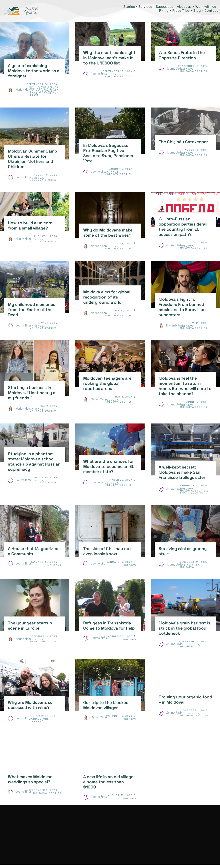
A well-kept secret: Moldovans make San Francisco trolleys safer (182, 472)
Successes (165, 7)
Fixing (164, 11)
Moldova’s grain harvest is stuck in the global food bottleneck (184, 628)
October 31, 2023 (44, 716)
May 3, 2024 (124, 397)
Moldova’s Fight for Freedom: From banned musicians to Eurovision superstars (182, 307)
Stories (129, 7)
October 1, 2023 (195, 710)
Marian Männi (20, 89)
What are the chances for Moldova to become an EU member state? (109, 467)
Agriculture (190, 565)
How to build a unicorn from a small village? (30, 226)
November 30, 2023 (118, 636)
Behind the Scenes (44, 87)
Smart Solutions (194, 493)
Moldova (51, 89)
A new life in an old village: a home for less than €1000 (109, 782)
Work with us (206, 7)
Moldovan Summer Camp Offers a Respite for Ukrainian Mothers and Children (32, 159)
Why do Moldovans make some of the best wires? (108, 233)
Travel (35, 95)
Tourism (50, 93)
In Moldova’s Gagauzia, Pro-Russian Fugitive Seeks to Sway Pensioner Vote (108, 153)
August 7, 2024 (121, 169)
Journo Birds (95, 73)
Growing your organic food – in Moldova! (185, 700)
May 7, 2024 (49, 406)
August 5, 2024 (196, 150)
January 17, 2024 (120, 562)
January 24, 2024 (44, 562)
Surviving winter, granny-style (184, 551)
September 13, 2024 (118, 71)
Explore (36, 89)
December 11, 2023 (43, 636)
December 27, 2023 (194, 562)
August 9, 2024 (45, 175)
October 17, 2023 (119, 716)
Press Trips (181, 11)
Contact (211, 11)
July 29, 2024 (123, 243)
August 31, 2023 (120, 795)
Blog (197, 11)
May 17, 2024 (199, 323)
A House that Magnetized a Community (33, 551)
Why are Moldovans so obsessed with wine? (30, 705)
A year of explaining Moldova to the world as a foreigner (34, 71)
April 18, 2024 (197, 402)
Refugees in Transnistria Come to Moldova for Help (109, 626)
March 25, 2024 (46, 478)
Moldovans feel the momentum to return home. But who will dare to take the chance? (185, 386)
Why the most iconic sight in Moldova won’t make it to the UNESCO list (109, 58)
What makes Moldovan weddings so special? (30, 779)
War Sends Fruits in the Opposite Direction (182, 55)
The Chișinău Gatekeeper (183, 142)
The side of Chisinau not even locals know (107, 551)
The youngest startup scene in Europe (30, 626)
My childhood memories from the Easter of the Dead (32, 310)
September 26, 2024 (42, 84)
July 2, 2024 (199, 243)
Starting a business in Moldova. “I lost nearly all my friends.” (33, 393)
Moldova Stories (43, 91)
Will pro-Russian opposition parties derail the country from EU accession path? (183, 227)
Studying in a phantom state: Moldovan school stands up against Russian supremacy (34, 462)
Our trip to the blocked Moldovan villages (106, 705)
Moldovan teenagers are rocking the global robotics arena (107, 383)
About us (184, 7)
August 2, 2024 (45, 236)
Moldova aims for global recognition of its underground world (107, 297)
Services (145, 7)
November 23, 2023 (193, 642)
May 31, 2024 (48, 323)
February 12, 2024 (194, 486)
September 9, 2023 (43, 790)
